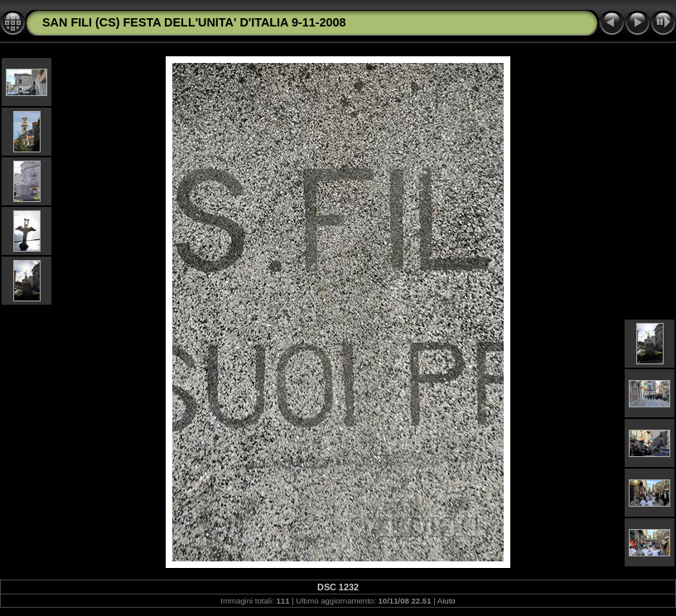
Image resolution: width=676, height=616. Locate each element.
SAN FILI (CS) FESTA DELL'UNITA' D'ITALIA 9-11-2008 (194, 22)
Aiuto (447, 601)
